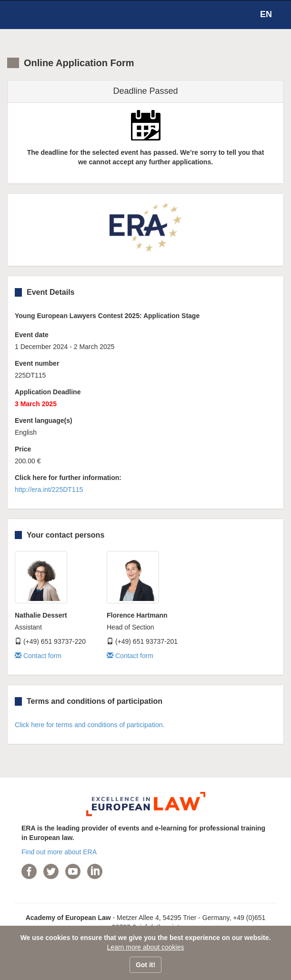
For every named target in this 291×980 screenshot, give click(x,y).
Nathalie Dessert (41, 615)
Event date (32, 335)
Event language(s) (44, 420)
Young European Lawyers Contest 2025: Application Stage (107, 316)
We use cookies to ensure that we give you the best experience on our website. (146, 938)
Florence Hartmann (137, 615)
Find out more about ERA (59, 852)
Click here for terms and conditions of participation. (90, 725)
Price (23, 449)
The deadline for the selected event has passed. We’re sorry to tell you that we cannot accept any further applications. (146, 157)
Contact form (38, 656)
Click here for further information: (68, 478)
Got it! (145, 965)
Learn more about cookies (146, 947)
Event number (37, 363)
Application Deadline (48, 392)
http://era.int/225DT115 (49, 490)
